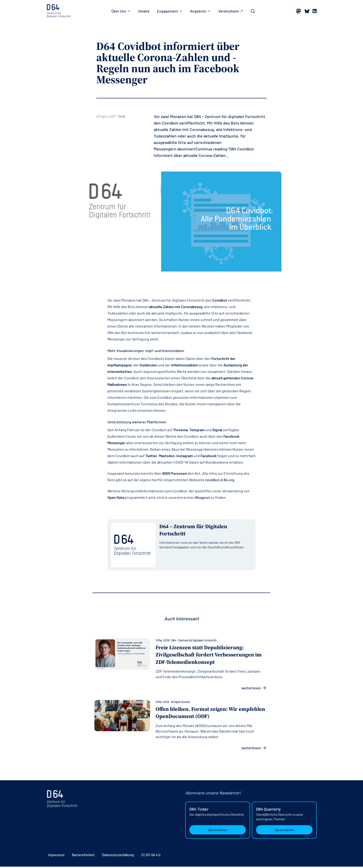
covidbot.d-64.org (220, 480)
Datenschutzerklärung (118, 856)
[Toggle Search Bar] (253, 11)
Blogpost (203, 497)
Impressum (56, 856)
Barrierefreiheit (83, 856)
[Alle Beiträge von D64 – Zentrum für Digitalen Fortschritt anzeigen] (206, 532)
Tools (121, 116)
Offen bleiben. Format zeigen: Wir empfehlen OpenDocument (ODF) (199, 714)
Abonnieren (218, 831)
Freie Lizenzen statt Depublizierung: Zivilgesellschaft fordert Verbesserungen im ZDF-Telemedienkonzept (211, 656)
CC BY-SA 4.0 (151, 856)
